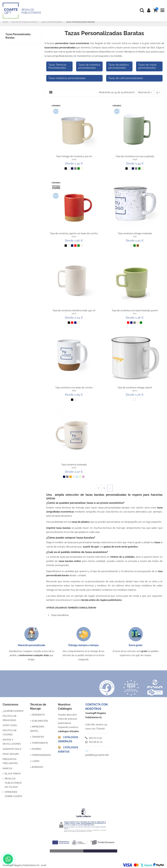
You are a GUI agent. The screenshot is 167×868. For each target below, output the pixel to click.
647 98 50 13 (94, 742)
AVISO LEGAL (10, 725)
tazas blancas (58, 596)
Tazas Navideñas (60, 615)
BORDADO (38, 767)
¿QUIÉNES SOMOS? (13, 711)
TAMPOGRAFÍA (40, 743)
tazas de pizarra (63, 516)
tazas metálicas (144, 586)
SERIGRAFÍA (38, 715)
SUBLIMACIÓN (40, 721)
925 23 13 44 (94, 738)
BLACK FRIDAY (13, 774)
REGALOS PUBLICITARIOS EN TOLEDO (13, 783)
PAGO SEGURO (11, 754)
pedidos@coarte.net (97, 755)
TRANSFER (38, 737)
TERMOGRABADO (41, 755)
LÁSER (35, 761)
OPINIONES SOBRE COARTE (14, 794)
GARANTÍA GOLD (12, 749)
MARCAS (7, 768)
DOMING (36, 749)
